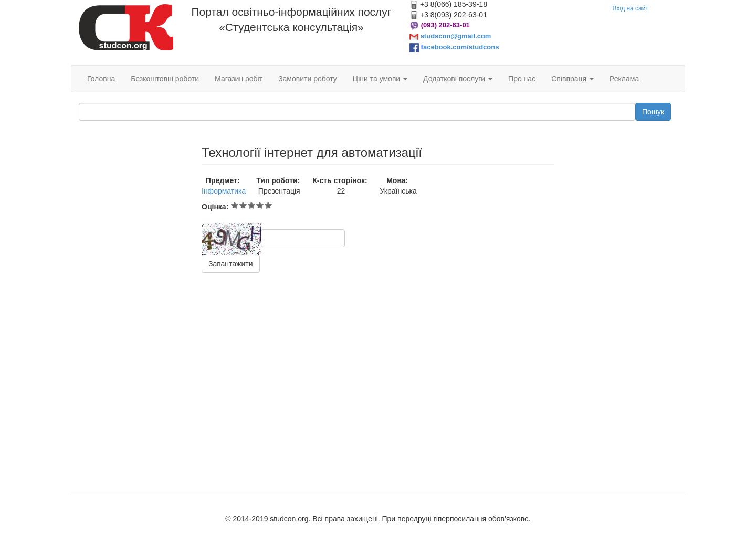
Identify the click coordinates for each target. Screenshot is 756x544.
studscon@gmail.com (456, 36)
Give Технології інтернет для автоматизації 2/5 (243, 205)
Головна (101, 79)
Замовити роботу (308, 79)
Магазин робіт (239, 79)
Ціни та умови (380, 79)
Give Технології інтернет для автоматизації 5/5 (268, 205)
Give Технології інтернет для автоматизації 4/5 (260, 205)
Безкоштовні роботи (165, 79)
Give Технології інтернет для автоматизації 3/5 (251, 205)
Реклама (624, 79)
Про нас (522, 79)
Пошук (653, 112)
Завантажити (231, 264)
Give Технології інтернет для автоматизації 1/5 (235, 205)
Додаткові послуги (458, 79)
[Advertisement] (132, 303)
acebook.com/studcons (461, 47)
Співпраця (573, 79)
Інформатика (224, 191)
